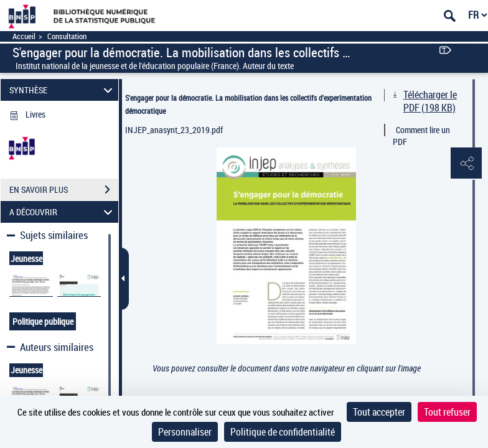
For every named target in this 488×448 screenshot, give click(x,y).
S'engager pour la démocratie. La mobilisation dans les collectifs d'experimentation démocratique (248, 104)
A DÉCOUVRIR (63, 212)
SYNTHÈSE (63, 90)
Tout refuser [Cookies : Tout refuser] (447, 412)
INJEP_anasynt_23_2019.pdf (174, 130)
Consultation (67, 36)
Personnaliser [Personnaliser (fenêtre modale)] (185, 432)
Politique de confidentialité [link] (283, 432)
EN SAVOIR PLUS (64, 190)
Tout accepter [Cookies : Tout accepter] (379, 412)
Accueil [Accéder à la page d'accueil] (24, 36)
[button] (466, 164)
